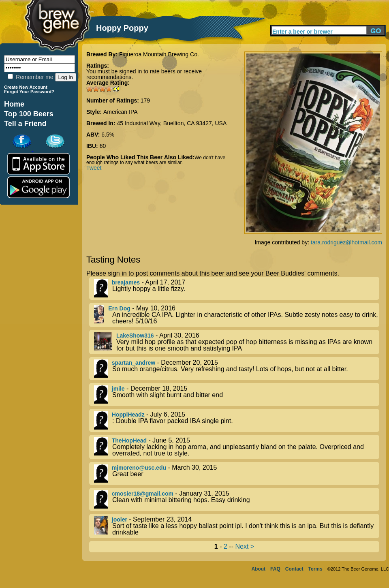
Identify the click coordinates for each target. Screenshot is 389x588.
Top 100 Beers (29, 114)
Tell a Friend (25, 124)
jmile (118, 389)
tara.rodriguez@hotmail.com (346, 242)
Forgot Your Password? (29, 92)
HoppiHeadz (128, 415)
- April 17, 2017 (237, 288)
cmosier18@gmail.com (143, 494)
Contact (294, 569)
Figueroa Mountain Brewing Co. (159, 54)
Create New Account (26, 87)
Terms (315, 569)
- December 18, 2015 (237, 394)
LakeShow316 (135, 336)
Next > (245, 546)
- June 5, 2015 (237, 447)
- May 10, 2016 (237, 315)
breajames (126, 282)
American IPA (121, 112)
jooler (120, 520)
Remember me (30, 77)
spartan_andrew (134, 363)
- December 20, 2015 (237, 369)
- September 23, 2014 (237, 526)
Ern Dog (119, 308)
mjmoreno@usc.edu (139, 468)
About (258, 569)
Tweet (94, 168)
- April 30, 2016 (237, 342)
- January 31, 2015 (237, 499)
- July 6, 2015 (237, 420)
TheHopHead (129, 440)
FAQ (275, 569)
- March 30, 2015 (237, 474)
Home (14, 104)
